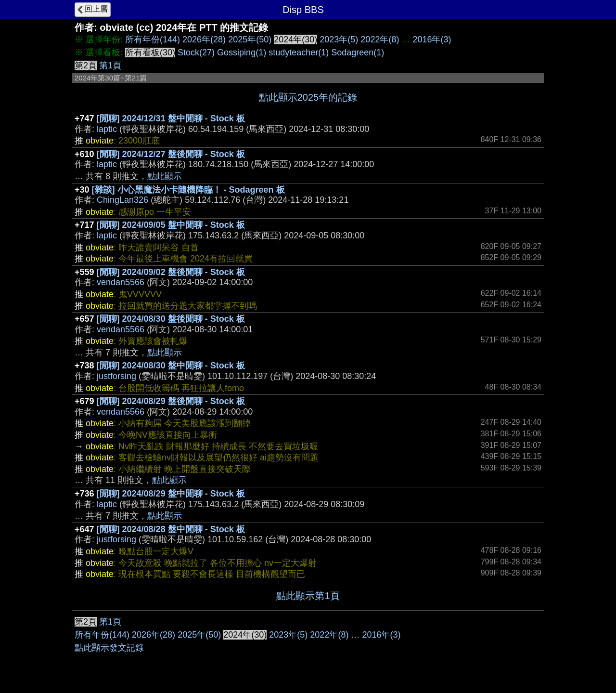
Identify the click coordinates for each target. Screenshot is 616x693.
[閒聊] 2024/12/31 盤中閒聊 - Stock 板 (171, 118)
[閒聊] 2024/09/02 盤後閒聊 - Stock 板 (171, 272)
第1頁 (110, 65)
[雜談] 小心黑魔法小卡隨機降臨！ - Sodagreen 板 (188, 190)
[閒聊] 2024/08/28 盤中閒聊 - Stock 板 (171, 529)
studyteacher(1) (299, 52)
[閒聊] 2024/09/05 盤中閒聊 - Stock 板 (171, 225)
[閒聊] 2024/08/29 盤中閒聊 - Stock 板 (171, 494)
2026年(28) (204, 39)
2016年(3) (432, 39)
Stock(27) (196, 52)
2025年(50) (250, 39)
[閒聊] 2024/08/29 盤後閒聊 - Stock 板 (171, 401)
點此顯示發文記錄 (109, 648)
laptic (107, 129)
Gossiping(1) (242, 52)
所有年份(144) (153, 39)
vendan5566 (121, 282)
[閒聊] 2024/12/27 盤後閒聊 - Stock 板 (171, 154)
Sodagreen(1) (358, 52)
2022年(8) (380, 39)
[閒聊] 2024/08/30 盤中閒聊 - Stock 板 (171, 366)
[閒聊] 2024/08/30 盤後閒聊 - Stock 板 (171, 319)
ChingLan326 (122, 200)
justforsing (116, 376)
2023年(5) (339, 39)
